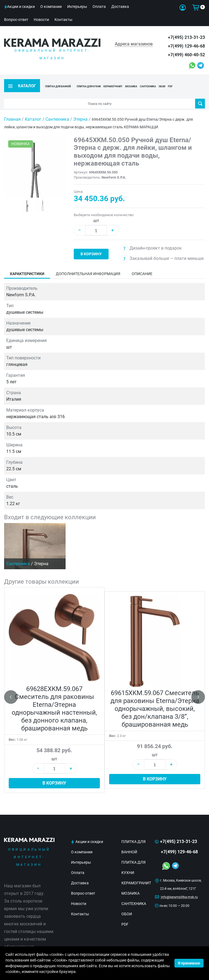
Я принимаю (189, 963)
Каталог (33, 110)
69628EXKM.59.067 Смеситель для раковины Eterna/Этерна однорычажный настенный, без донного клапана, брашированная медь (54, 699)
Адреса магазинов (134, 44)
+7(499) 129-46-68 (186, 46)
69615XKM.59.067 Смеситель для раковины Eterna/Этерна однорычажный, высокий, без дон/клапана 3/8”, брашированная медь (155, 699)
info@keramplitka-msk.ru (179, 888)
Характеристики (27, 264)
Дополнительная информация (88, 264)
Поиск (200, 94)
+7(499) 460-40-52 (186, 55)
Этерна (80, 110)
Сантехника (57, 110)
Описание (142, 264)
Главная (12, 110)
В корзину (91, 244)
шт (96, 211)
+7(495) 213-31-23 (186, 37)
